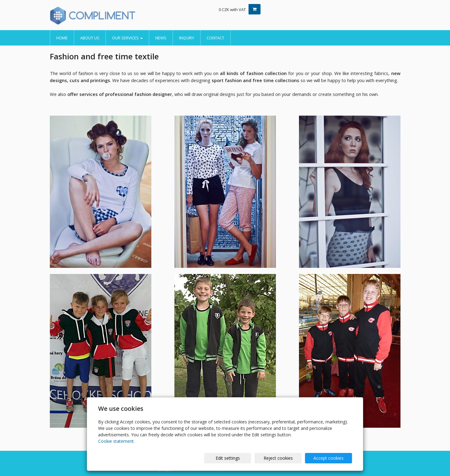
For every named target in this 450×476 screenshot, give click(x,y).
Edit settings (228, 458)
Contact (215, 38)
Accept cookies (329, 458)
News (161, 38)
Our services (127, 38)
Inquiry (187, 38)
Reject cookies (278, 458)
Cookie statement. (116, 441)
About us (90, 38)
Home (62, 38)
